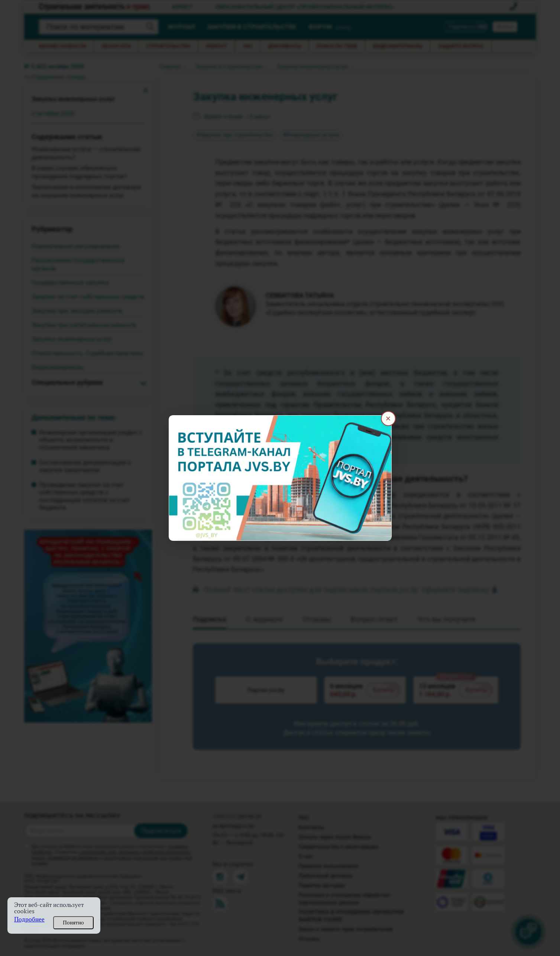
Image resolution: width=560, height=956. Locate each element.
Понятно (73, 923)
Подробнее (29, 919)
